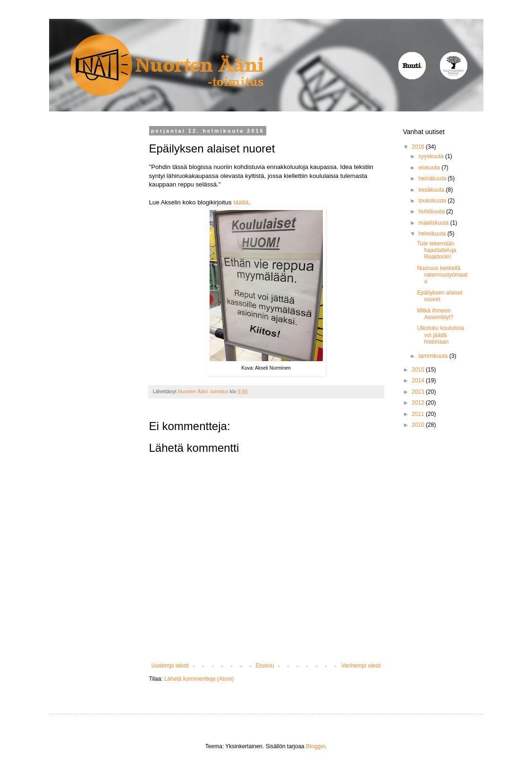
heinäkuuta (433, 178)
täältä (241, 202)
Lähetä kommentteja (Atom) (199, 679)
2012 (419, 403)
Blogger (316, 746)
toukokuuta (433, 201)
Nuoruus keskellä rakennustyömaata (442, 275)
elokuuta (430, 168)
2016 (419, 147)
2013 (419, 392)
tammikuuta (434, 356)
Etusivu (265, 666)
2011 (419, 414)
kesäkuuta (432, 190)
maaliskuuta (434, 223)
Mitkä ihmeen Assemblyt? (435, 314)
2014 (419, 380)
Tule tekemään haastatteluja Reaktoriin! (436, 250)
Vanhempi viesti (361, 666)
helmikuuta (433, 234)
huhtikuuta (432, 211)
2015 (419, 370)
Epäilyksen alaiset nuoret (439, 296)
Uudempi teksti (170, 666)
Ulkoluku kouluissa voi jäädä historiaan (440, 335)
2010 (419, 425)
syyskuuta (432, 156)
